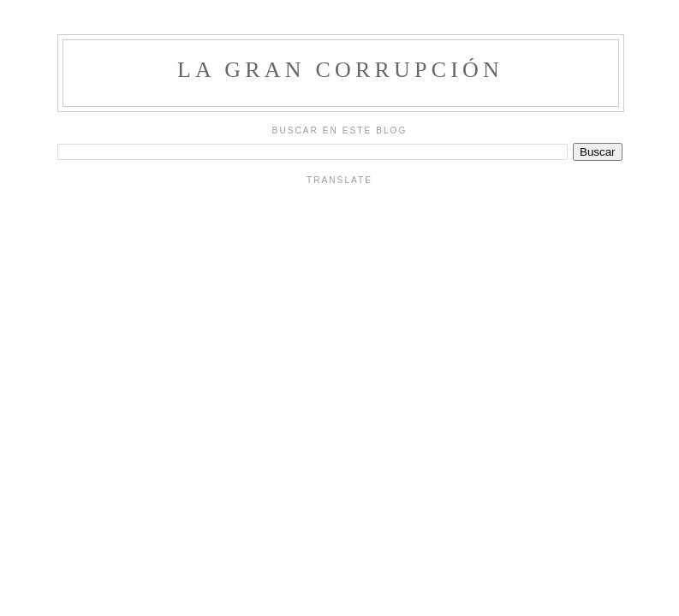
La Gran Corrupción (340, 70)
